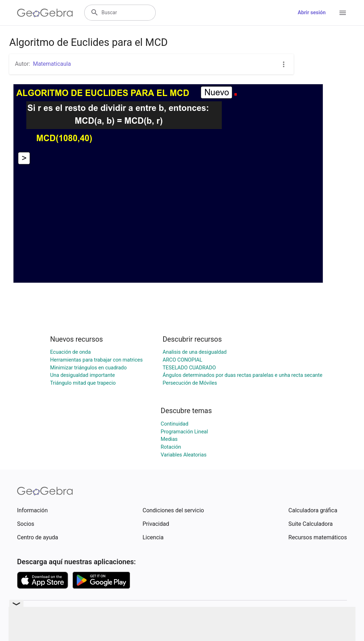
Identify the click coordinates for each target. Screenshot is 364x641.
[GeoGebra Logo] (45, 13)
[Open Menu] (343, 13)
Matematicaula (52, 64)
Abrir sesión (312, 13)
